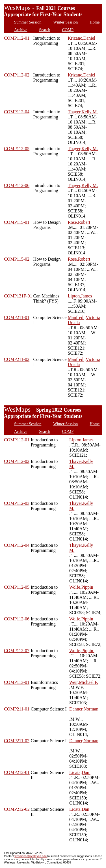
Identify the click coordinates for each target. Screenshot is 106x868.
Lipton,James (81, 296)
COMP (68, 30)
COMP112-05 (17, 149)
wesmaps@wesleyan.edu (31, 856)
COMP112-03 (17, 503)
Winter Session (65, 22)
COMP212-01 (17, 772)
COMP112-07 (17, 651)
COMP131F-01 (18, 296)
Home (95, 22)
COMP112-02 (17, 75)
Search (45, 30)
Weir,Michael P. (84, 682)
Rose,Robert (80, 222)
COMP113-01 (17, 682)
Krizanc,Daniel (82, 38)
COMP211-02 (17, 359)
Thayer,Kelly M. (83, 112)
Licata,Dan (80, 772)
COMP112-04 (17, 112)
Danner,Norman (84, 709)
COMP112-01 (17, 38)
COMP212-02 (17, 809)
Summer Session (28, 22)
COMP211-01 (17, 317)
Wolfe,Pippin (82, 587)
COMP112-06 (17, 185)
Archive (21, 30)
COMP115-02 (17, 259)
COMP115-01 (17, 222)
